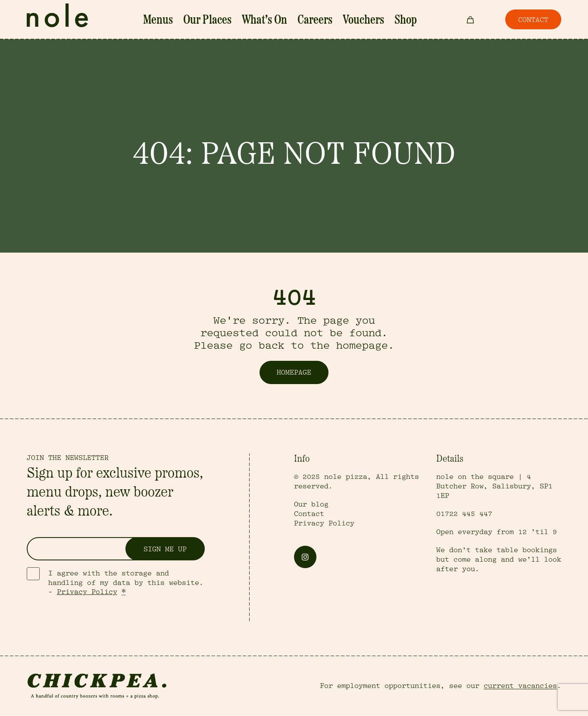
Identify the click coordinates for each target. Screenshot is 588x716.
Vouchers (343, 20)
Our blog (311, 504)
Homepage (294, 372)
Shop (376, 20)
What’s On (268, 20)
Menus (187, 20)
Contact (309, 514)
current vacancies (520, 686)
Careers (306, 20)
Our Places (224, 20)
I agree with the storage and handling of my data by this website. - (126, 583)
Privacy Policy (87, 592)
